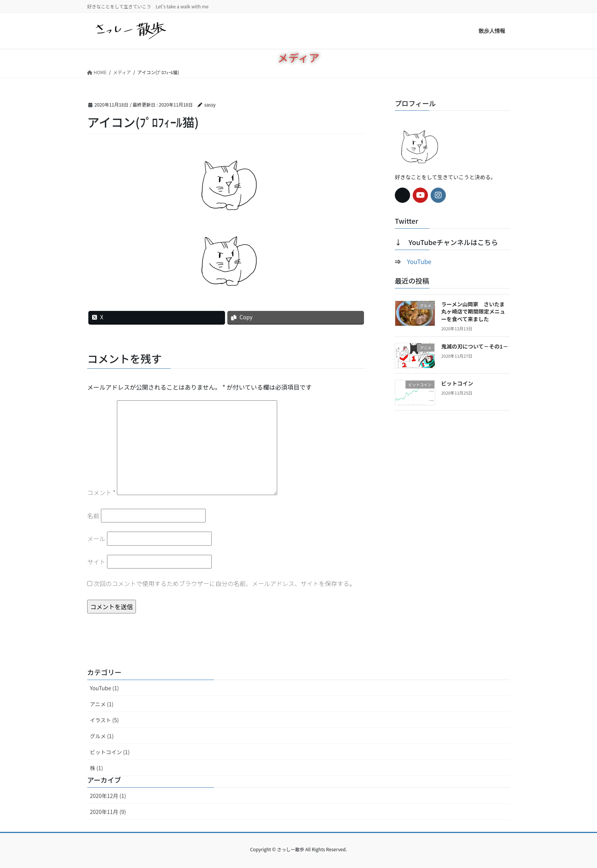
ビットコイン (457, 383)
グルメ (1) (102, 736)
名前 (93, 516)
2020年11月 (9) (108, 812)
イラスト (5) (104, 720)
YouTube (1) (104, 688)
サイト (96, 562)
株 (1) (96, 768)
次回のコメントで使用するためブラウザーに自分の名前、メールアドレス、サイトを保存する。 (225, 583)
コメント (101, 492)
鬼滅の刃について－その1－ (475, 346)
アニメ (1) (102, 704)
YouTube (419, 261)
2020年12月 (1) (108, 796)
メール (96, 538)
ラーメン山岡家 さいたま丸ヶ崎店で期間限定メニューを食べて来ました (473, 311)
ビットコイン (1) (110, 752)
